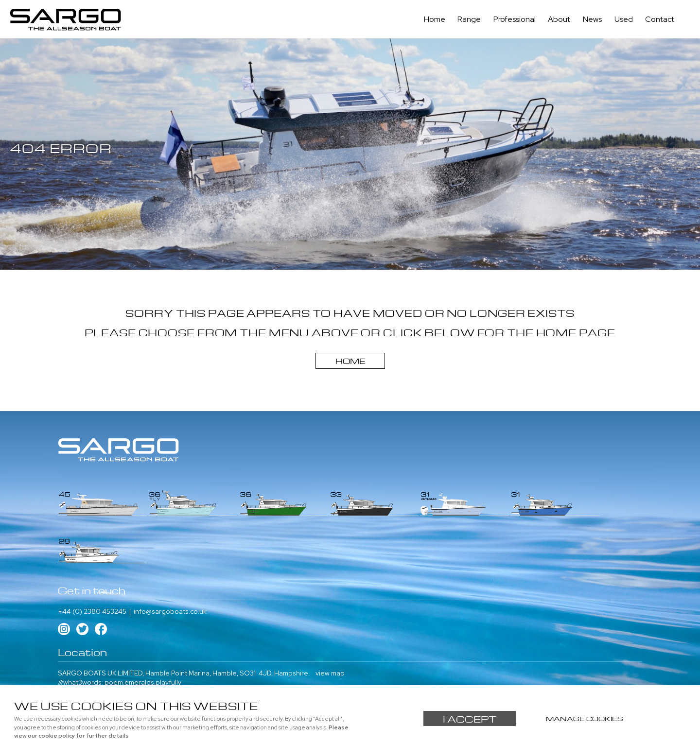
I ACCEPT (470, 718)
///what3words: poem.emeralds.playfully (120, 633)
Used (625, 20)
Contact (660, 20)
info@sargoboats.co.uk (170, 562)
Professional (518, 20)
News (594, 20)
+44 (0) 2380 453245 (92, 562)
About (562, 20)
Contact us (107, 673)
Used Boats (192, 673)
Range (473, 20)
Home (439, 20)
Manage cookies (585, 718)
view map (330, 623)
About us (72, 673)
